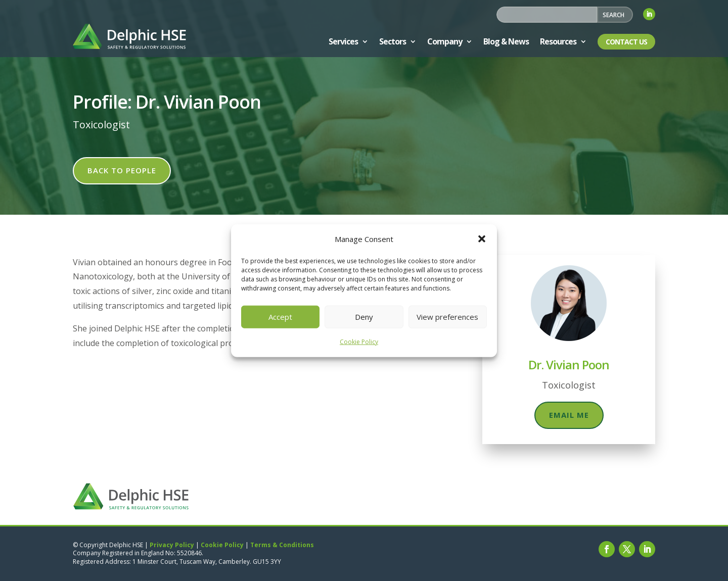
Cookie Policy (359, 342)
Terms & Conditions (282, 545)
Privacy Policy (172, 545)
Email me (569, 415)
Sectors (393, 41)
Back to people (122, 170)
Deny (364, 317)
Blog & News (506, 41)
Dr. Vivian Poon (569, 365)
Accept (280, 317)
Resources (558, 41)
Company (445, 41)
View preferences (447, 317)
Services (343, 41)
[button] (482, 239)
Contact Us (626, 42)
